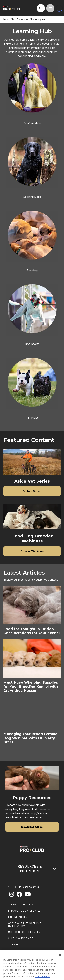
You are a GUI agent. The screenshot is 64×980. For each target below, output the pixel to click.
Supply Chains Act (21, 938)
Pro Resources (21, 19)
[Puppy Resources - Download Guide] (32, 827)
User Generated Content (25, 932)
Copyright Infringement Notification (25, 924)
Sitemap (13, 944)
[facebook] (19, 895)
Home (7, 19)
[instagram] (12, 895)
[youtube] (28, 895)
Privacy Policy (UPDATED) (25, 911)
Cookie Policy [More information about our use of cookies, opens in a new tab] (43, 976)
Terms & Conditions (22, 905)
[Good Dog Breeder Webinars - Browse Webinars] (32, 551)
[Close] (60, 955)
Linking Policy (18, 917)
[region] (32, 965)
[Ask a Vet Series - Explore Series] (32, 491)
